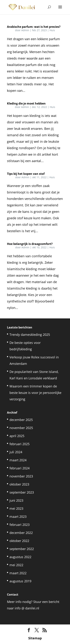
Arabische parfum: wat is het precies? (34, 27)
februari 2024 (20, 468)
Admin (25, 30)
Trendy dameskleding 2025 (30, 335)
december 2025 (21, 420)
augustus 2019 (20, 581)
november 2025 (21, 428)
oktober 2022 (19, 541)
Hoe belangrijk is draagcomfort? (30, 244)
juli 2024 (16, 452)
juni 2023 (16, 500)
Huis (52, 30)
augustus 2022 (20, 557)
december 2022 (21, 533)
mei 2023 (16, 508)
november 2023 (21, 476)
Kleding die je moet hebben (26, 103)
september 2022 (22, 549)
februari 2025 (20, 444)
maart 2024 (18, 460)
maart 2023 (18, 517)
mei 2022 (16, 565)
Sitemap (35, 638)
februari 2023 (20, 525)
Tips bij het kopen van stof (26, 174)
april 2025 (17, 436)
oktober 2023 (19, 484)
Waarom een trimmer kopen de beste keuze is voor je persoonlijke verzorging (35, 393)
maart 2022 (18, 573)
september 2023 (22, 492)
